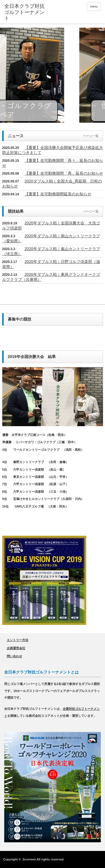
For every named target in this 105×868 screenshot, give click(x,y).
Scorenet (29, 859)
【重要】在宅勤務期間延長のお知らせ (58, 194)
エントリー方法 (17, 640)
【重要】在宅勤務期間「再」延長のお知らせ (64, 173)
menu (94, 6)
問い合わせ (14, 656)
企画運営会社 (16, 648)
